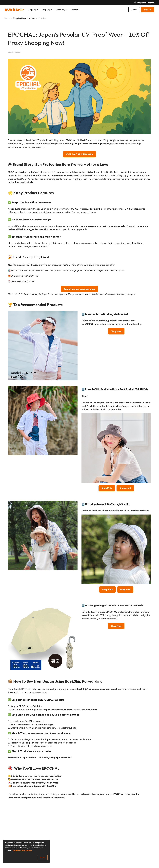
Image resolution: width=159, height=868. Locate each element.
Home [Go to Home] (7, 18)
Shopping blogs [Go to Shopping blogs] (19, 18)
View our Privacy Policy (22, 850)
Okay (42, 857)
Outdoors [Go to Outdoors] (33, 18)
